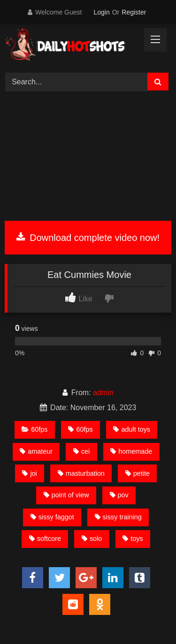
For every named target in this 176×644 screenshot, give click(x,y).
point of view (66, 495)
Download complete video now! (88, 238)
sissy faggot (52, 517)
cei (81, 451)
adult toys (132, 429)
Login (101, 12)
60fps (34, 429)
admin (103, 393)
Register (134, 12)
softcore (45, 539)
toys (133, 539)
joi (29, 473)
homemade (131, 451)
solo (92, 539)
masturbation (81, 473)
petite (138, 473)
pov (119, 495)
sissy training (118, 517)
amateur (36, 451)
